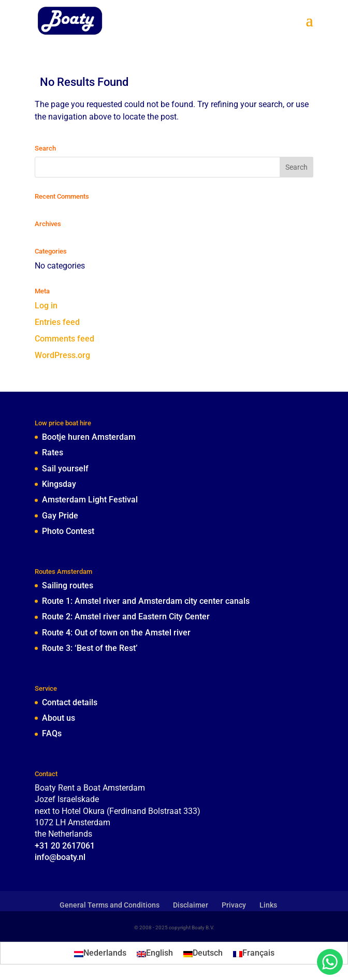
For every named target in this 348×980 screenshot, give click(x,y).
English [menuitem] (160, 953)
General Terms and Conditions (110, 905)
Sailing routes (68, 585)
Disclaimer (191, 905)
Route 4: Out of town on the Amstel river (116, 633)
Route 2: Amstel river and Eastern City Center (126, 617)
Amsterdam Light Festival (90, 500)
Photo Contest (68, 531)
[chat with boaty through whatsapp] (330, 962)
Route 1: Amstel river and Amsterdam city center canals (146, 601)
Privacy (234, 905)
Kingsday (59, 484)
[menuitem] (100, 953)
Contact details (70, 702)
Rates (53, 452)
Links (268, 905)
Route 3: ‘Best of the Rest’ (90, 648)
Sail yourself (65, 469)
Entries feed (57, 322)
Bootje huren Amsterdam (89, 437)
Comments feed (64, 339)
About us (59, 718)
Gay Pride (60, 516)
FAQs (52, 733)
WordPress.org (62, 355)
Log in (46, 306)
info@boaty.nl (60, 857)
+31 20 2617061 (65, 846)
